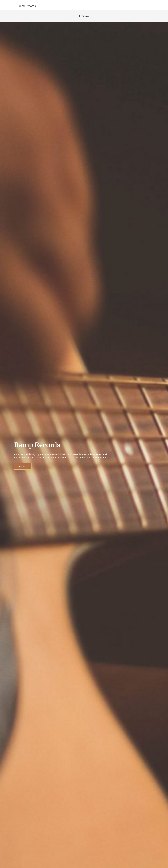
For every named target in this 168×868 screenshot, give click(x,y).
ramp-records (27, 6)
